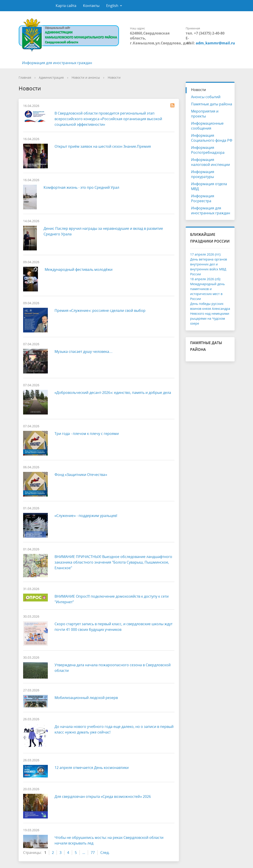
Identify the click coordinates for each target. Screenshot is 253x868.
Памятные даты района (212, 104)
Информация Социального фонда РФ (212, 138)
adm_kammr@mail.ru (215, 43)
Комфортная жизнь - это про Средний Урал (81, 187)
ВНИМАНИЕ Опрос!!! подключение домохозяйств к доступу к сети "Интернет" (112, 599)
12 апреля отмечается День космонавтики (92, 768)
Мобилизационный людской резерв (86, 698)
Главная (25, 77)
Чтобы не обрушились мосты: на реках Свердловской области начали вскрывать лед (109, 840)
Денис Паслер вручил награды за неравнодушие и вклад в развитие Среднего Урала (103, 231)
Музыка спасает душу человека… (84, 352)
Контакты (91, 6)
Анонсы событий (206, 97)
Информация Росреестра (203, 198)
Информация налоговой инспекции (210, 162)
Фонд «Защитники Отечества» (81, 475)
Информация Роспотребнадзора (208, 150)
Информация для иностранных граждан (57, 63)
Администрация (51, 77)
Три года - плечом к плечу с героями (87, 434)
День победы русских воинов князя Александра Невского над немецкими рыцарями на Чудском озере (210, 314)
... (84, 853)
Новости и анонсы (86, 77)
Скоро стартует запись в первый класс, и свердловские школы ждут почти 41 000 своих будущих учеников (113, 627)
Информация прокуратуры (203, 174)
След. (105, 853)
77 (93, 853)
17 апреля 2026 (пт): (206, 254)
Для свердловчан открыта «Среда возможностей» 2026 (103, 796)
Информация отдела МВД (209, 186)
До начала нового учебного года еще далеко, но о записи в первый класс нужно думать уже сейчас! (114, 729)
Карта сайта (66, 6)
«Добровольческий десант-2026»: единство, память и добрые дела (113, 393)
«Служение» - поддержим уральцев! (86, 516)
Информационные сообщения (207, 126)
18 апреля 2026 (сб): (206, 279)
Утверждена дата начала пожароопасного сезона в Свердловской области (113, 668)
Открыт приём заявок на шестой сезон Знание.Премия (103, 146)
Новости (114, 77)
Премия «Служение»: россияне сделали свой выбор (100, 310)
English (112, 6)
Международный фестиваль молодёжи (79, 269)
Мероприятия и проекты (205, 114)
